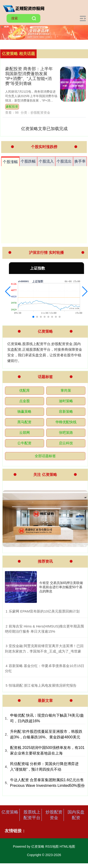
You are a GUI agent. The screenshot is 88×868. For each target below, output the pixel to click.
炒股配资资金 (54, 815)
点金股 (25, 401)
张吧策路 (66, 432)
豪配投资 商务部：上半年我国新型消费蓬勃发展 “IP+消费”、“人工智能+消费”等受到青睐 (29, 76)
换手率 (80, 161)
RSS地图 (52, 846)
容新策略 (66, 411)
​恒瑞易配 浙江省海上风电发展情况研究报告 (43, 685)
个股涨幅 (10, 162)
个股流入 (46, 161)
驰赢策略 (24, 411)
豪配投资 (12, 107)
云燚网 (25, 432)
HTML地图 (67, 846)
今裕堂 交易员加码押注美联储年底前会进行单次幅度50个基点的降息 (61, 587)
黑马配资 (24, 422)
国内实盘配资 (76, 815)
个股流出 (64, 161)
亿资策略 (10, 812)
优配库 (25, 390)
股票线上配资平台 (32, 815)
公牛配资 (24, 443)
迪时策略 (66, 401)
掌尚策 (66, 390)
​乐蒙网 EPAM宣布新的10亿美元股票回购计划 (44, 611)
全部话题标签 (45, 456)
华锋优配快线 (66, 422)
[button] (8, 292)
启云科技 (66, 443)
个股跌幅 (28, 161)
